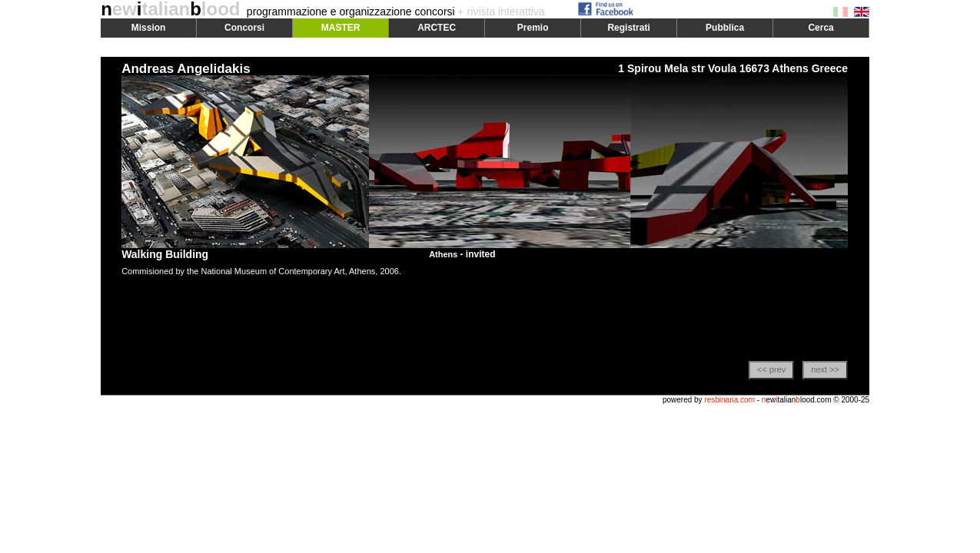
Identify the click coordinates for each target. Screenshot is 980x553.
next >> (825, 369)
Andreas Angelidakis (186, 69)
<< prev (771, 369)
